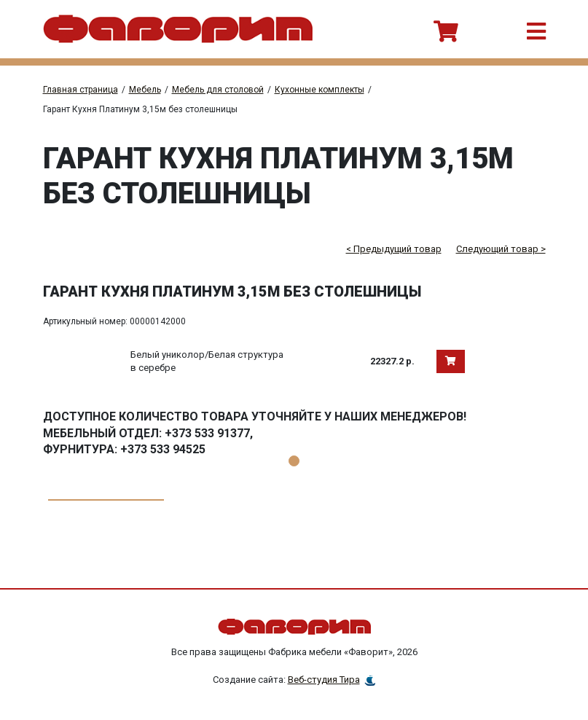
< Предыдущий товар (394, 249)
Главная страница (81, 90)
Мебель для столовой (218, 90)
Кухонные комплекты (320, 90)
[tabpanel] (294, 477)
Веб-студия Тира (324, 680)
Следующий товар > (501, 249)
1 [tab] (294, 461)
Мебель (145, 90)
